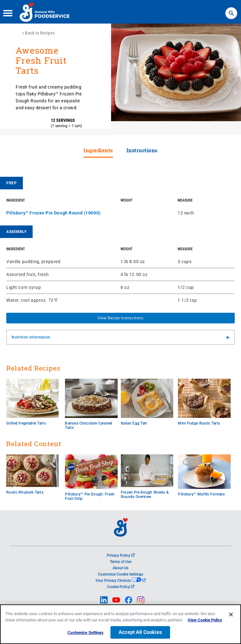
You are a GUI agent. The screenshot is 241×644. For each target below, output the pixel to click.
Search (231, 9)
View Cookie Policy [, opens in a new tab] (205, 620)
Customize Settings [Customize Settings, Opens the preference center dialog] (85, 633)
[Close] (231, 614)
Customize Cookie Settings (120, 574)
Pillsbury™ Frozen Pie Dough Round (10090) (54, 213)
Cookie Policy (121, 587)
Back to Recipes (40, 33)
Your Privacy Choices (120, 581)
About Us (120, 568)
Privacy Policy (121, 555)
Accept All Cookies (140, 632)
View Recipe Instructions (120, 318)
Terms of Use (121, 562)
